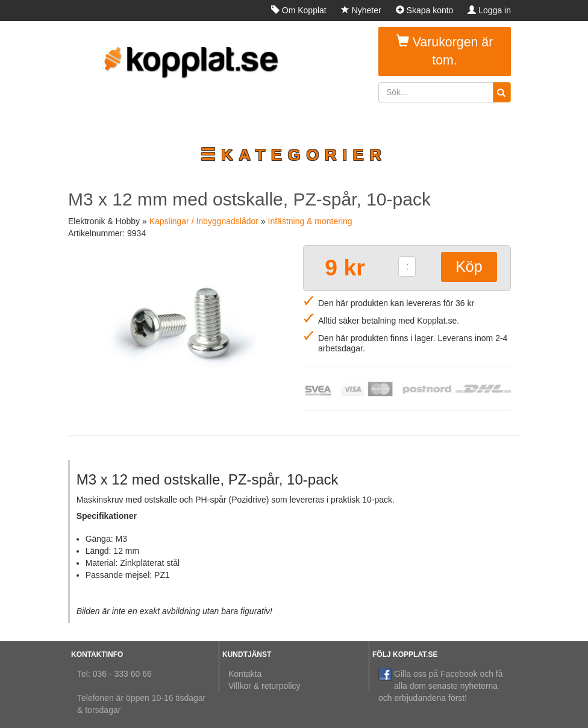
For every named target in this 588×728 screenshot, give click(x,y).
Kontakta (245, 674)
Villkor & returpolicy (264, 686)
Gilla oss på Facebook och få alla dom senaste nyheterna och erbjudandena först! (441, 685)
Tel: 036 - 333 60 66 (114, 674)
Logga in (489, 10)
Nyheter (361, 10)
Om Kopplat (299, 10)
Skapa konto (425, 10)
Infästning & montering (310, 221)
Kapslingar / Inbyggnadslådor (204, 221)
